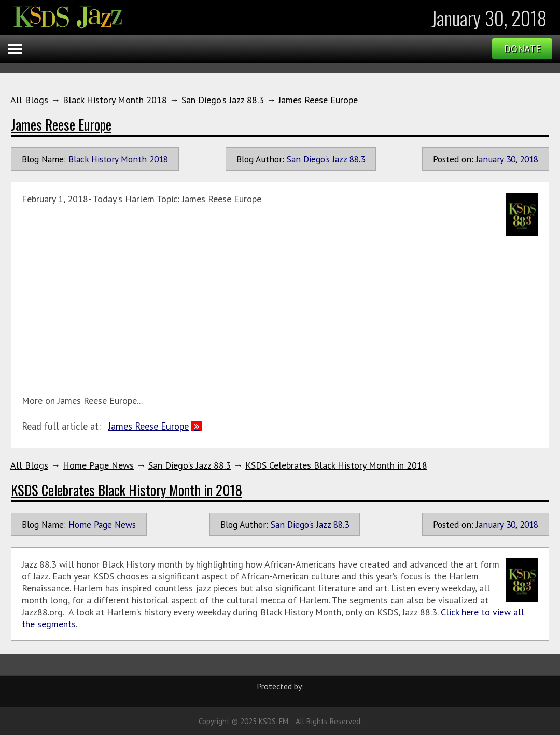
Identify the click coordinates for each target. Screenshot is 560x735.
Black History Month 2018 (115, 100)
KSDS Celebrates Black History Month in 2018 (336, 465)
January (490, 159)
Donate (522, 49)
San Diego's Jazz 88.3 (223, 100)
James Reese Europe (318, 100)
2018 (529, 159)
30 (511, 159)
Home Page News (98, 465)
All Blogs (29, 100)
